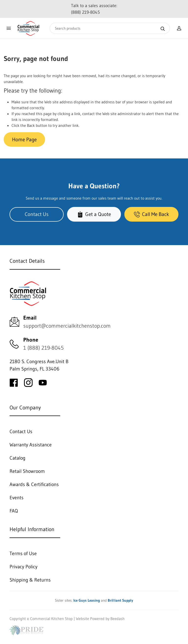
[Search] (110, 28)
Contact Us (37, 214)
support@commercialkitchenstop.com (67, 326)
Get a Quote (94, 214)
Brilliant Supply (120, 600)
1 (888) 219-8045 (43, 348)
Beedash (117, 619)
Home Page (24, 139)
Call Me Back (152, 214)
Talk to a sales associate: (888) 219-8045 (94, 9)
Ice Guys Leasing (87, 600)
